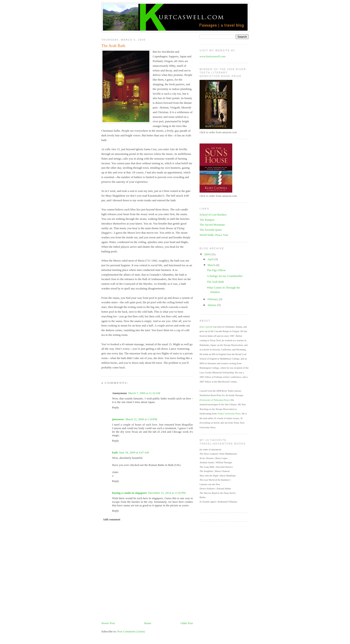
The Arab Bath (113, 46)
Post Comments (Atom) (131, 631)
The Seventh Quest (211, 230)
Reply (116, 407)
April (211, 259)
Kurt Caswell (206, 327)
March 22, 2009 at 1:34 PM (141, 419)
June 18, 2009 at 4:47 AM (134, 452)
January (212, 305)
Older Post (187, 623)
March (212, 265)
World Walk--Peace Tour (214, 235)
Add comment (112, 519)
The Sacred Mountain (212, 225)
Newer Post (108, 623)
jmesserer (118, 419)
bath (115, 452)
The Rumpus (207, 220)
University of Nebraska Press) (215, 400)
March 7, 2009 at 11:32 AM (144, 393)
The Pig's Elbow (216, 270)
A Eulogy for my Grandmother (225, 276)
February (213, 299)
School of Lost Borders (213, 215)
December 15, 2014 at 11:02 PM (167, 493)
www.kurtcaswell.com (212, 56)
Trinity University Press (229, 413)
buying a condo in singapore (129, 493)
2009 (207, 254)
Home (148, 623)
